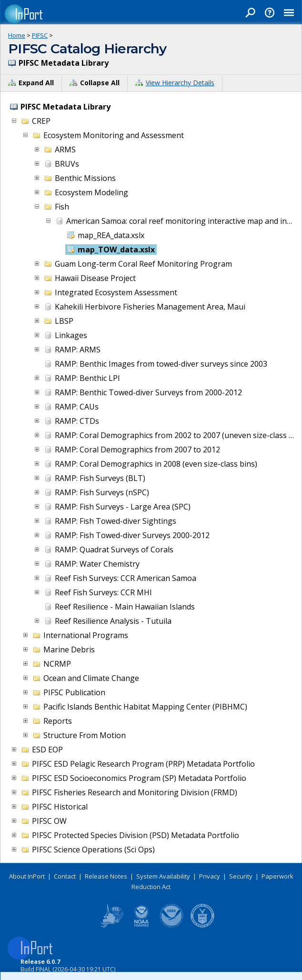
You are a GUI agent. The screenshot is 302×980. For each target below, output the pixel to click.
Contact (65, 876)
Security (241, 876)
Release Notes (106, 876)
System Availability (163, 876)
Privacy (210, 876)
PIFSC (40, 35)
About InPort (27, 876)
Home (17, 35)
